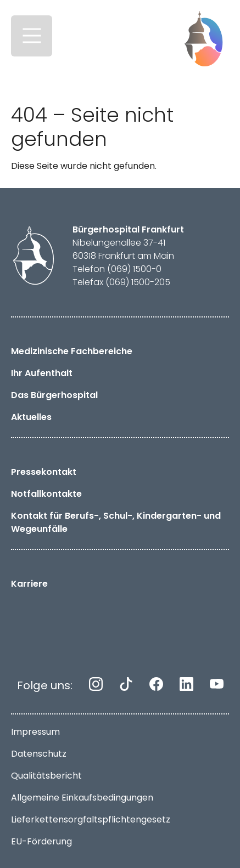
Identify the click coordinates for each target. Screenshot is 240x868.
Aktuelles (31, 417)
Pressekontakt (44, 472)
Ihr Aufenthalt (42, 373)
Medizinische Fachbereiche (72, 351)
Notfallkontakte (46, 494)
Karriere (29, 584)
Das (54, 395)
